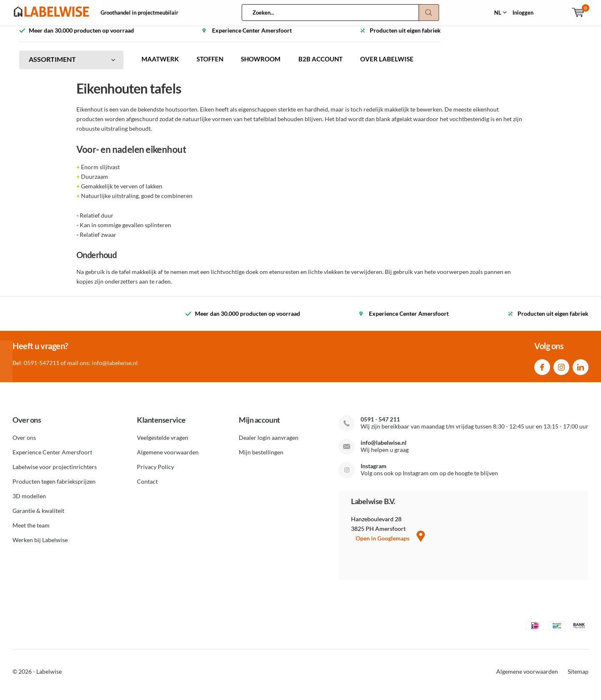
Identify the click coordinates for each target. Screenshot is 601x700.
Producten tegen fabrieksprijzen (54, 488)
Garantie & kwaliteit (38, 517)
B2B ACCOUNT (331, 65)
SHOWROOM (268, 65)
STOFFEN (214, 65)
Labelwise (49, 678)
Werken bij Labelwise (40, 546)
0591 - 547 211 (380, 425)
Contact (147, 488)
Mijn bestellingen (261, 458)
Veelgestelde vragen (163, 444)
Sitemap (578, 678)
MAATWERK (161, 65)
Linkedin (581, 372)
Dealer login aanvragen (269, 444)
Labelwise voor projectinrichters (55, 473)
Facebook (542, 372)
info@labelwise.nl (384, 449)
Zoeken (429, 13)
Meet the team (31, 531)
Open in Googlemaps (390, 544)
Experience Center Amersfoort (52, 458)
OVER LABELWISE (400, 65)
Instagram (561, 372)
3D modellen (29, 502)
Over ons (24, 444)
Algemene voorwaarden (168, 458)
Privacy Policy (155, 473)
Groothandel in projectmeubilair (139, 13)
